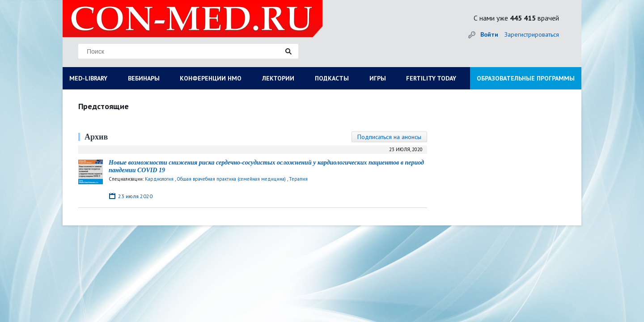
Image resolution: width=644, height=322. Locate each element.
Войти (489, 34)
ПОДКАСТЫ (332, 78)
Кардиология (159, 179)
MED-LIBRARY (88, 78)
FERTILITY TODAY (431, 78)
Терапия (298, 179)
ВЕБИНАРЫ (144, 78)
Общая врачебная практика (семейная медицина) (231, 179)
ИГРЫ (378, 78)
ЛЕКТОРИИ (278, 78)
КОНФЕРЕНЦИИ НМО (211, 78)
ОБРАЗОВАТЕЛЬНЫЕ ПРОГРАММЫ (526, 78)
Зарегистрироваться (532, 34)
